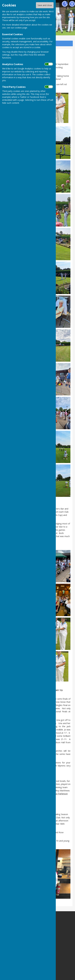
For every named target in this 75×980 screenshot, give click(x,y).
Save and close (45, 5)
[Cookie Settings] (65, 4)
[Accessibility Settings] (72, 4)
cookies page (21, 28)
